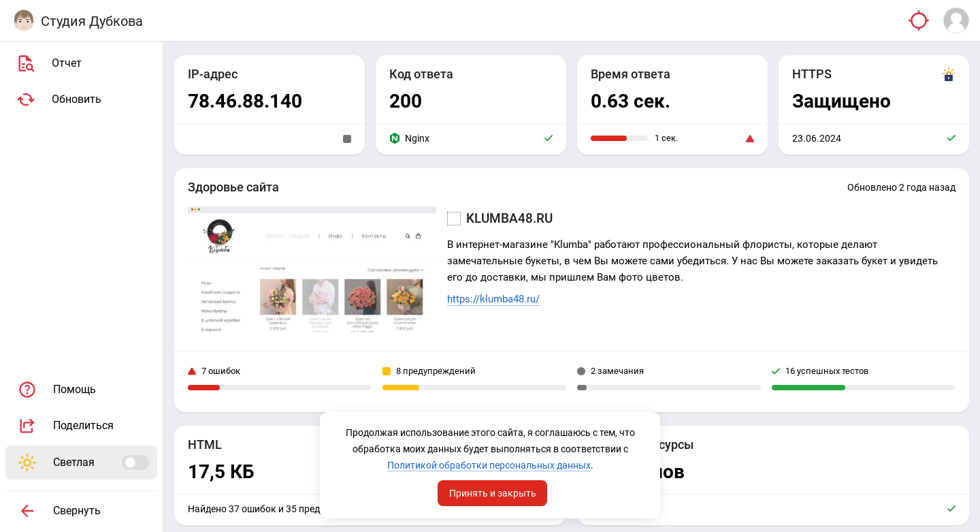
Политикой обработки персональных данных (489, 465)
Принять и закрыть (493, 493)
